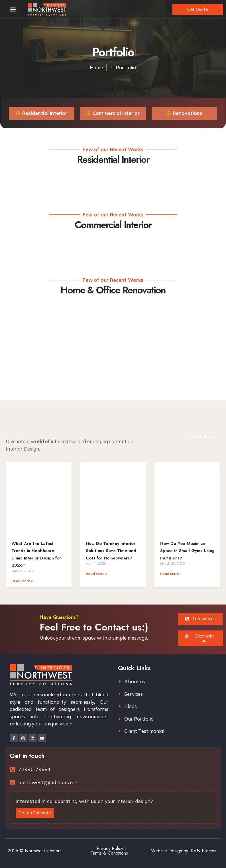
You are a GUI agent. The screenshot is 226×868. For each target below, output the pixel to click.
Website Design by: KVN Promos (184, 851)
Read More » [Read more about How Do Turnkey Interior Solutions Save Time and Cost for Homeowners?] (96, 574)
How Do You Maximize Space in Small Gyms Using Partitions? (187, 551)
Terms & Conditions (109, 853)
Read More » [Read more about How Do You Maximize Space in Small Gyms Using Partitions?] (171, 574)
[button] (13, 9)
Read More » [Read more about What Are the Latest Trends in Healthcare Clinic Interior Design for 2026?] (22, 581)
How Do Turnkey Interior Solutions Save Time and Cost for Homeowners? (111, 551)
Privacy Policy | (111, 848)
